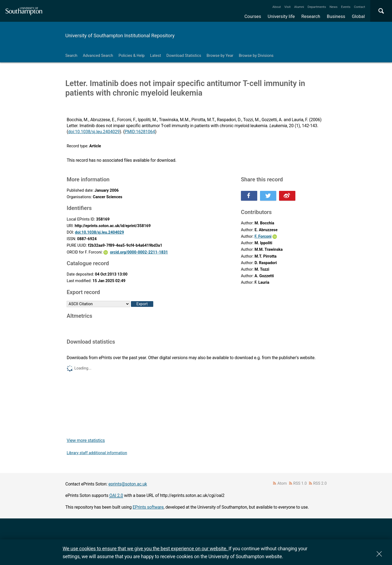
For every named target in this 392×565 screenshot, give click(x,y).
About (277, 7)
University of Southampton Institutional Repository (120, 36)
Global (358, 16)
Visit (288, 7)
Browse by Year (220, 56)
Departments (317, 7)
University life (281, 16)
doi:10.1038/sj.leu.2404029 (94, 132)
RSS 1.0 (300, 483)
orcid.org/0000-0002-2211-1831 (139, 252)
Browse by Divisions (256, 56)
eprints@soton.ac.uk (128, 484)
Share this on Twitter (268, 196)
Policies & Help (131, 56)
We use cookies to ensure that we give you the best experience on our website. (146, 549)
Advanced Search (98, 56)
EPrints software (148, 507)
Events (346, 7)
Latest (155, 56)
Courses (253, 16)
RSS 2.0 (320, 483)
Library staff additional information (97, 453)
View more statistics (86, 440)
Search (71, 56)
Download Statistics (184, 56)
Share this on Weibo (287, 196)
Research (311, 16)
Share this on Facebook (249, 196)
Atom (282, 483)
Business (336, 16)
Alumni (299, 7)
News (333, 7)
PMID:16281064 (140, 132)
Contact (359, 7)
